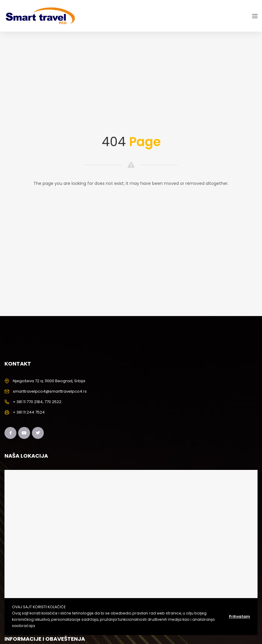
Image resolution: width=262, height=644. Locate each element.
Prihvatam (239, 616)
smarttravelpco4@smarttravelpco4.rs (50, 391)
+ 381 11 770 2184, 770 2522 (37, 402)
